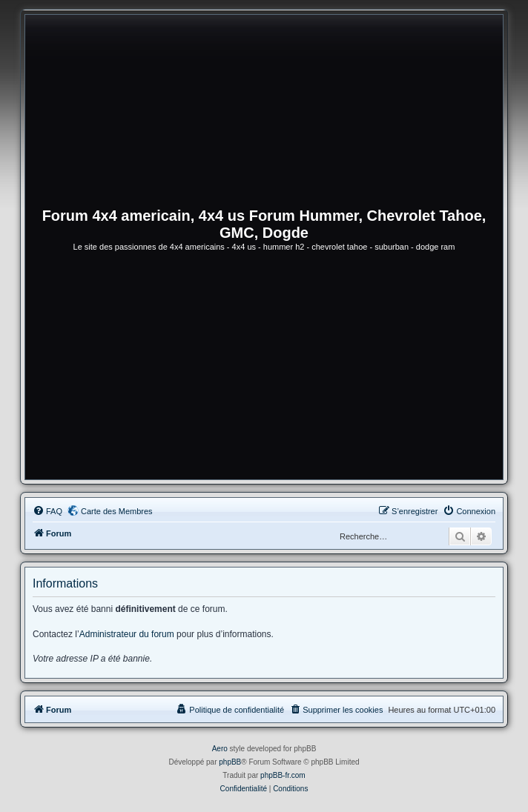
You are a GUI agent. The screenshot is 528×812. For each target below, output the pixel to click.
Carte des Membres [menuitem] (117, 511)
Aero (220, 749)
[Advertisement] (264, 368)
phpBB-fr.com (283, 775)
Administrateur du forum (127, 634)
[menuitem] (47, 511)
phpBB (230, 762)
